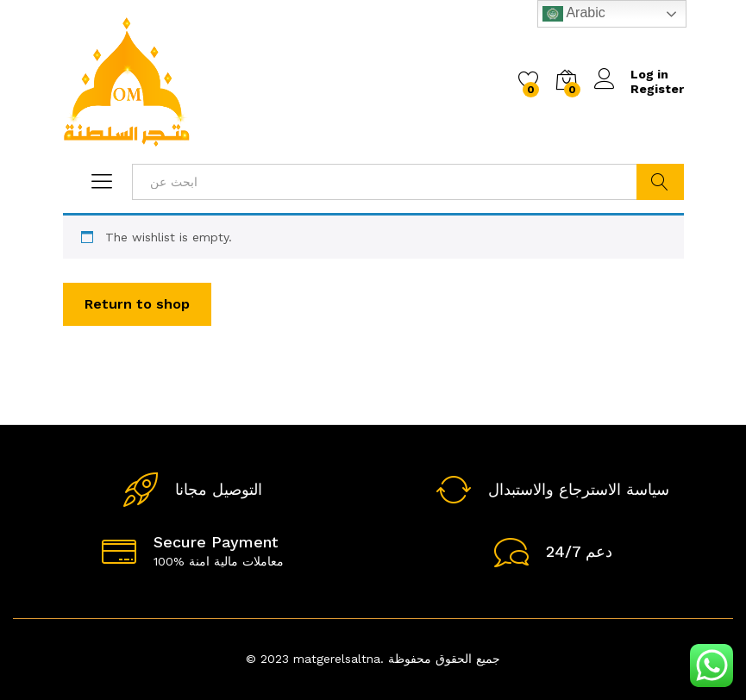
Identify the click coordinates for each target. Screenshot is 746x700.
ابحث (660, 182)
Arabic (574, 14)
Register (657, 89)
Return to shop (137, 304)
